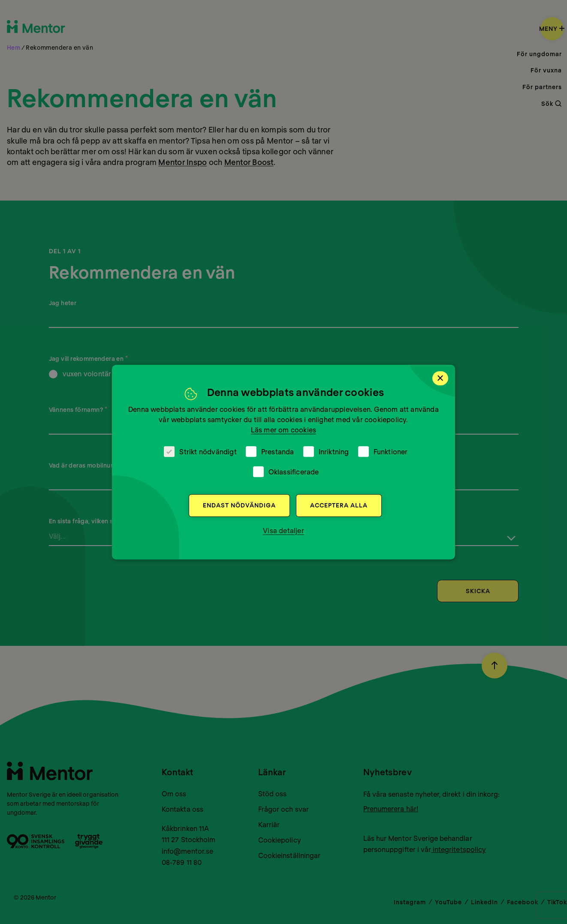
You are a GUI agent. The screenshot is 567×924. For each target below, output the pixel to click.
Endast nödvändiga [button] (239, 505)
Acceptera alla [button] (339, 505)
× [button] (440, 378)
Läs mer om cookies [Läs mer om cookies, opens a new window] (284, 430)
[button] (283, 531)
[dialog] (283, 462)
